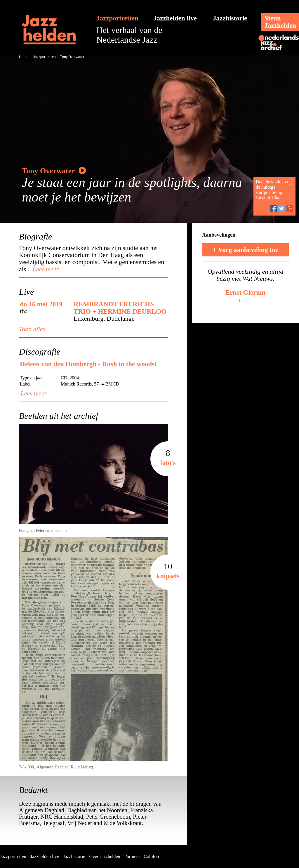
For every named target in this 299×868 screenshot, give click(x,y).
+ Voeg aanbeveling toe (245, 250)
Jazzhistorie (230, 18)
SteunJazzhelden (280, 22)
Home (24, 57)
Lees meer (45, 269)
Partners (132, 856)
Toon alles (32, 329)
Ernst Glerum (245, 292)
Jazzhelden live (175, 18)
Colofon (151, 856)
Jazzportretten (117, 18)
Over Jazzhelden (105, 856)
